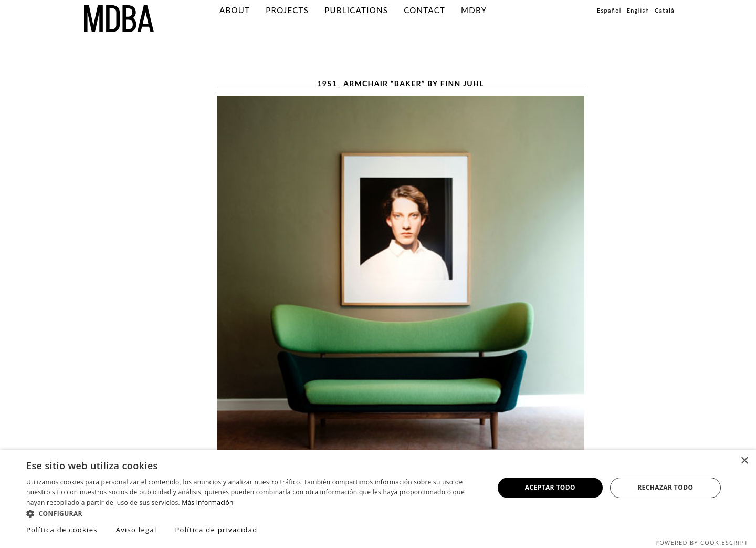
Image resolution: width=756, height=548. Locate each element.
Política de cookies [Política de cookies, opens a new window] (62, 530)
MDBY (474, 10)
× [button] (744, 461)
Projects (287, 10)
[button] (253, 513)
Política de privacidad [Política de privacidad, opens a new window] (216, 530)
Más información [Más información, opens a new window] (207, 503)
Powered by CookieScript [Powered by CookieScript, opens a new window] (702, 542)
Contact (424, 10)
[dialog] (378, 499)
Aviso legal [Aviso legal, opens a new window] (136, 530)
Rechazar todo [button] (665, 487)
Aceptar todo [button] (550, 487)
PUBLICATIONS (356, 10)
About (235, 10)
